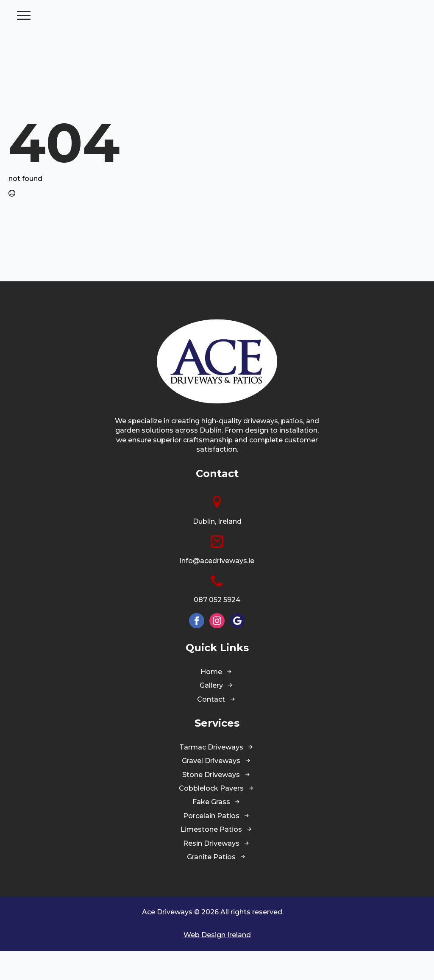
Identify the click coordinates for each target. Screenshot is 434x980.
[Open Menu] (419, 30)
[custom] (237, 650)
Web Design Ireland (217, 964)
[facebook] (197, 650)
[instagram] (217, 650)
